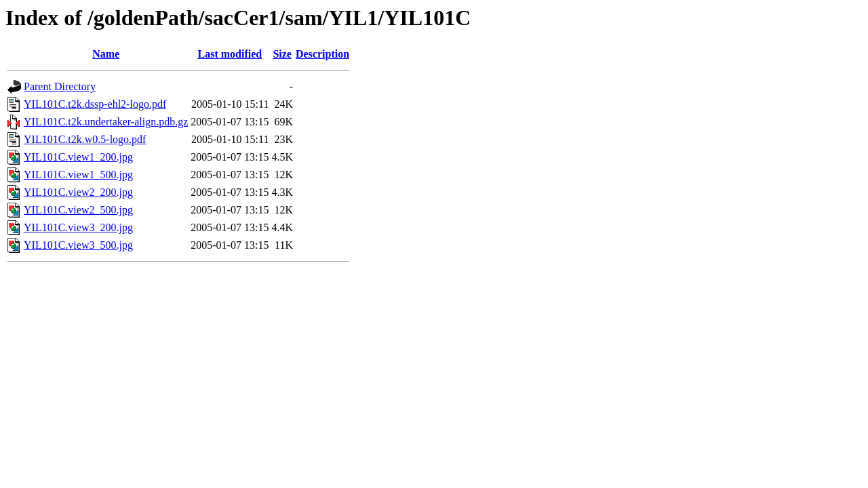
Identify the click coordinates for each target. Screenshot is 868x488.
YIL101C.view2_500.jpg (78, 210)
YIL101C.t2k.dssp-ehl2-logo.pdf (95, 104)
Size (282, 54)
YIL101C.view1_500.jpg (78, 175)
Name (106, 54)
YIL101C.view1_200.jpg (78, 157)
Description (322, 54)
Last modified (230, 54)
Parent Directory (60, 86)
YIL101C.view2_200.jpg (78, 192)
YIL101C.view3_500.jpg (78, 245)
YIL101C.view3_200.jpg (78, 227)
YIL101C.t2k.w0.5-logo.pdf (85, 139)
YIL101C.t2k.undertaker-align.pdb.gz (106, 122)
